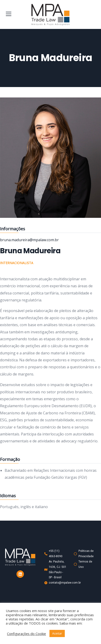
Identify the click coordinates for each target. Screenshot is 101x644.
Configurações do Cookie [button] (26, 634)
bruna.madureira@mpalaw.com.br (29, 240)
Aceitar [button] (57, 633)
